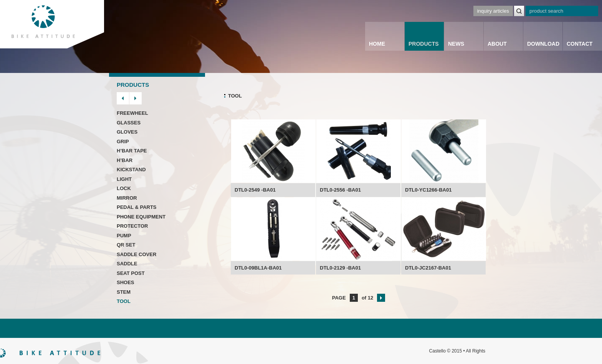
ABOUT (497, 44)
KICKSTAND (131, 170)
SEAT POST (131, 273)
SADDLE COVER (136, 254)
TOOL (124, 301)
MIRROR (127, 198)
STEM (124, 292)
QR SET (126, 245)
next (136, 98)
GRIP (123, 141)
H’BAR (125, 160)
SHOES (126, 282)
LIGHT (124, 179)
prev (123, 98)
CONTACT (580, 44)
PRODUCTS (424, 44)
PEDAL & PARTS (137, 207)
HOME (377, 44)
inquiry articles (493, 11)
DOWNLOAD (543, 44)
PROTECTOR (132, 226)
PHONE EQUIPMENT (141, 217)
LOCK (124, 188)
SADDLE (127, 264)
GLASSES (129, 123)
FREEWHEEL (132, 113)
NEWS (456, 44)
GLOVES (127, 132)
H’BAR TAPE (132, 151)
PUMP (124, 236)
